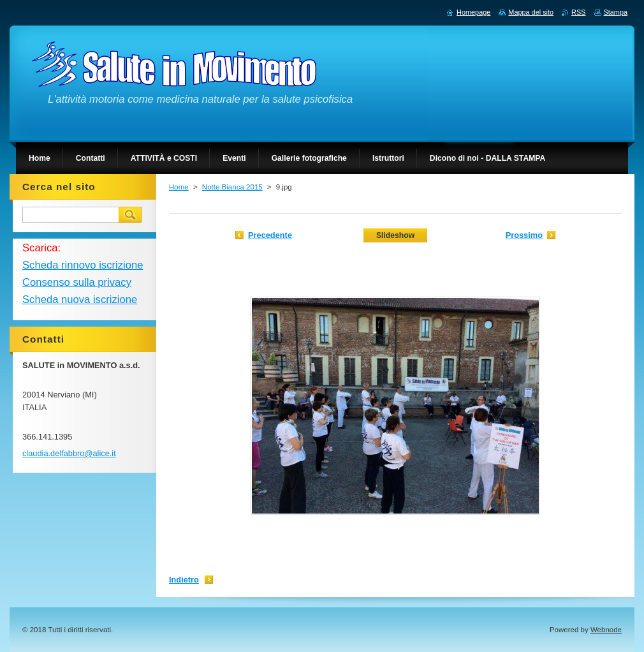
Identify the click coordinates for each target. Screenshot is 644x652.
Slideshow (395, 235)
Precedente (270, 235)
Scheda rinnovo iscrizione (83, 265)
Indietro (184, 580)
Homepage (473, 12)
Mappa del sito (531, 12)
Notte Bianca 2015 (232, 187)
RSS (578, 12)
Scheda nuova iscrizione (80, 300)
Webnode (606, 630)
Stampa (616, 12)
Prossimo (524, 235)
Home (179, 187)
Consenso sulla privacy (77, 282)
